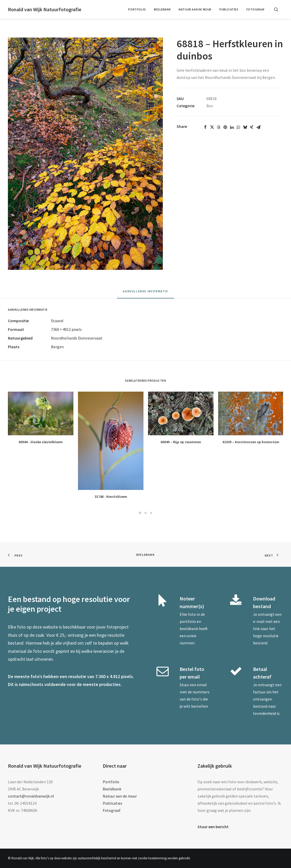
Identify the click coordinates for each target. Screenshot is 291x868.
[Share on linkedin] (232, 127)
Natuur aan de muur (195, 9)
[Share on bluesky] (245, 127)
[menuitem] (137, 9)
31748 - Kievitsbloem (111, 497)
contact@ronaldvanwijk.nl (31, 796)
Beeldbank (162, 9)
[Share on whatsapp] (239, 127)
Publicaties (229, 9)
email (202, 685)
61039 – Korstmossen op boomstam (251, 442)
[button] (279, 9)
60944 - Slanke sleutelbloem (41, 442)
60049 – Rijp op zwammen (181, 442)
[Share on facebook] (205, 127)
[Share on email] (258, 127)
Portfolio (137, 9)
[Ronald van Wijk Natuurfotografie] (45, 9)
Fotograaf (256, 9)
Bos (210, 106)
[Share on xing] (252, 127)
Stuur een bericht (213, 827)
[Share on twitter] (212, 127)
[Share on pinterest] (225, 127)
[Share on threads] (219, 127)
